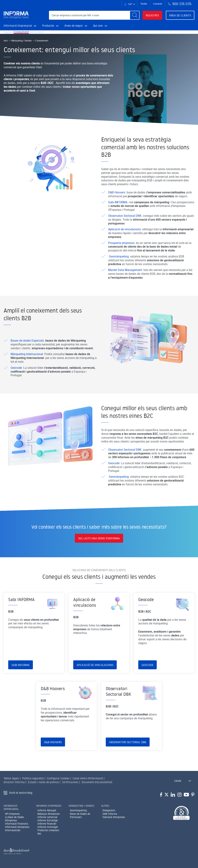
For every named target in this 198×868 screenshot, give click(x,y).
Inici (6, 46)
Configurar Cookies (58, 781)
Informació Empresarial (20, 26)
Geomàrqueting (78, 813)
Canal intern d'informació (88, 781)
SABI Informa (110, 816)
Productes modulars (48, 832)
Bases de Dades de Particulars (80, 817)
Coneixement (27, 35)
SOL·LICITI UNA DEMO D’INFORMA (99, 541)
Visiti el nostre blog (21, 795)
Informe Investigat (48, 829)
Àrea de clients (180, 15)
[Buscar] (135, 15)
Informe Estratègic (48, 823)
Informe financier (47, 826)
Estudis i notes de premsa (43, 784)
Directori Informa (14, 784)
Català (178, 783)
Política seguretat (33, 781)
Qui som (100, 26)
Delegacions (109, 813)
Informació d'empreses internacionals (17, 831)
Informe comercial (47, 819)
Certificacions (70, 784)
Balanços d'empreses (49, 816)
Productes (50, 26)
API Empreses (12, 816)
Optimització (46, 35)
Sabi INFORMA (21, 685)
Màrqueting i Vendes (21, 46)
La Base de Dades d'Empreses (14, 821)
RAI (39, 836)
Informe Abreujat (47, 813)
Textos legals (11, 781)
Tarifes (144, 4)
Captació (11, 35)
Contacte (158, 4)
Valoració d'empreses (114, 819)
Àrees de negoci (76, 26)
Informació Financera (16, 826)
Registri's (152, 15)
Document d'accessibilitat (97, 784)
